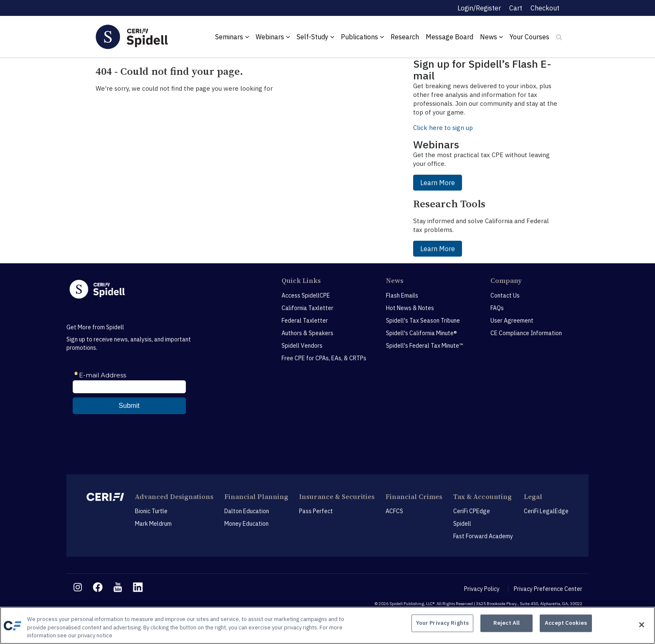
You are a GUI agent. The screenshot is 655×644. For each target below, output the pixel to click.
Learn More (438, 183)
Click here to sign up (443, 128)
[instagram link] (78, 587)
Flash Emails (402, 295)
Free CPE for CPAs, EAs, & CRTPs (324, 358)
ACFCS (394, 511)
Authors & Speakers (307, 333)
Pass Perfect (316, 511)
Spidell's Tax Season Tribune (423, 321)
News (491, 37)
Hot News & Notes (410, 308)
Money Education (246, 524)
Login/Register (479, 8)
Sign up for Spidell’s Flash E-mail (482, 70)
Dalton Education (247, 511)
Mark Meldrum (153, 524)
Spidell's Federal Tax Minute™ (424, 346)
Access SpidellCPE (306, 295)
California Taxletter (307, 308)
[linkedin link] (138, 587)
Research (405, 37)
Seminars (232, 37)
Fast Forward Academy (483, 536)
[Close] (642, 625)
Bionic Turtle (151, 511)
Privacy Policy (482, 589)
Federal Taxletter (305, 321)
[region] (327, 625)
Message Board (449, 37)
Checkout (545, 8)
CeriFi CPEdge (472, 511)
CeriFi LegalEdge (546, 511)
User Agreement (512, 321)
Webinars (273, 37)
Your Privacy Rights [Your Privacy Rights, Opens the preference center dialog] (442, 625)
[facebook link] (98, 587)
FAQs (497, 308)
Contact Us (505, 295)
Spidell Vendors (302, 346)
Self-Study (315, 37)
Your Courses (529, 37)
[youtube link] (118, 587)
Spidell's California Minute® (421, 333)
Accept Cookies (566, 625)
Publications (362, 37)
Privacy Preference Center (548, 589)
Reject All (506, 625)
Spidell (462, 524)
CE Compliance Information (526, 333)
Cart (516, 8)
